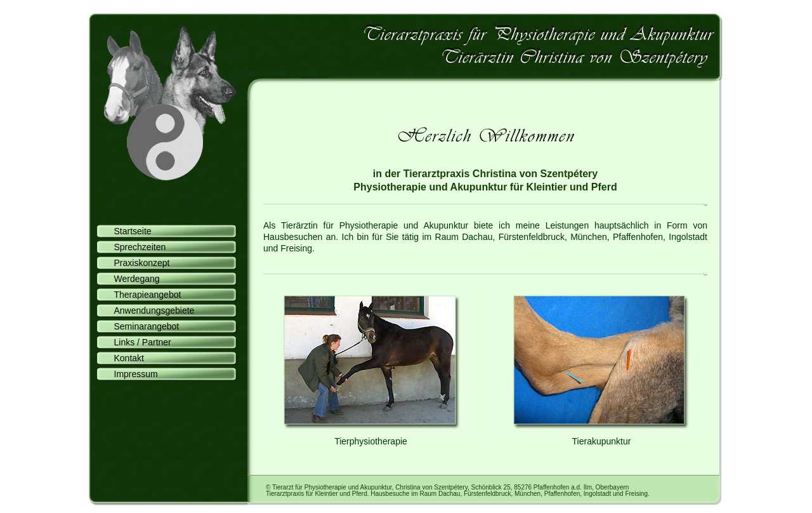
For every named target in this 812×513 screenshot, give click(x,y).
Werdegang (132, 278)
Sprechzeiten (135, 246)
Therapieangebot (143, 294)
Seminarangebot (142, 325)
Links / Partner (138, 341)
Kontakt (124, 357)
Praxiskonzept (137, 262)
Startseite (128, 230)
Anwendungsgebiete (150, 310)
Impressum (131, 373)
